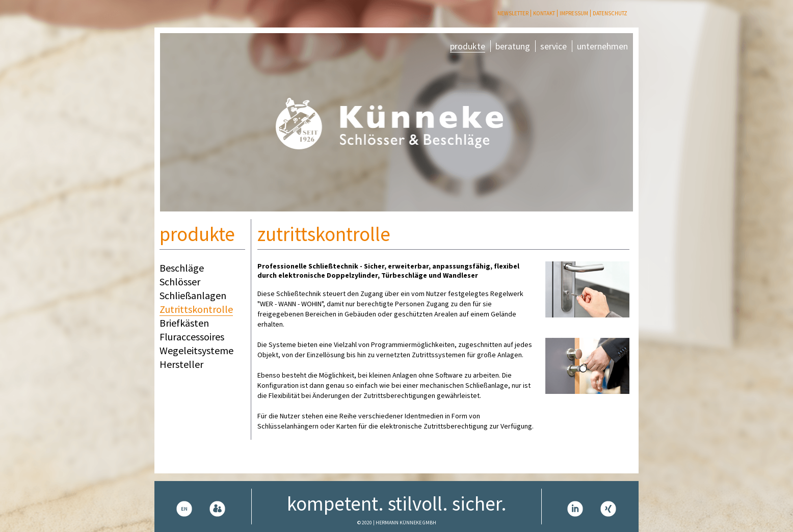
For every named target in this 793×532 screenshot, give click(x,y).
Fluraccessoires (192, 337)
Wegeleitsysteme (196, 350)
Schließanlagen (193, 295)
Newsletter (513, 13)
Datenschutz (610, 13)
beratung (513, 46)
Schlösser (180, 282)
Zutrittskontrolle (196, 309)
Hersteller (181, 364)
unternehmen (602, 46)
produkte (468, 46)
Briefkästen (184, 323)
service (553, 46)
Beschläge (182, 268)
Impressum (574, 13)
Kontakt (544, 13)
